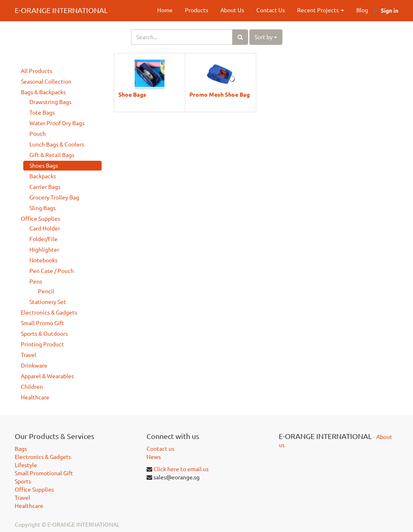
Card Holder (45, 228)
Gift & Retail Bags (52, 155)
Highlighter (44, 250)
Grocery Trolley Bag (54, 197)
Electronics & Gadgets (49, 313)
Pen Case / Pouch (52, 271)
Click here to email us (181, 469)
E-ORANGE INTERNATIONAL (61, 10)
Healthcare (35, 397)
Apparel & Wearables (47, 376)
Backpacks (43, 176)
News (154, 457)
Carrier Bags (45, 187)
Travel (29, 355)
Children (32, 387)
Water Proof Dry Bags (57, 123)
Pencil (46, 291)
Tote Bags (42, 113)
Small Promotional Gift (44, 473)
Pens (36, 282)
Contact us (160, 449)
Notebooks (43, 260)
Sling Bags (42, 208)
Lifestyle (26, 465)
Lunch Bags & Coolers (57, 144)
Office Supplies (40, 219)
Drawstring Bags (50, 102)
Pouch (38, 134)
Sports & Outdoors (44, 334)
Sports (23, 481)
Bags (21, 449)
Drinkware (34, 366)
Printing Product (42, 344)
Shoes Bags (44, 166)
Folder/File (43, 239)
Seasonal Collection (46, 82)
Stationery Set (48, 302)
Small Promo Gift (42, 323)
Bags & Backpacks (43, 92)
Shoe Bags (132, 94)
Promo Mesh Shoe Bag (220, 94)
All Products (37, 71)
